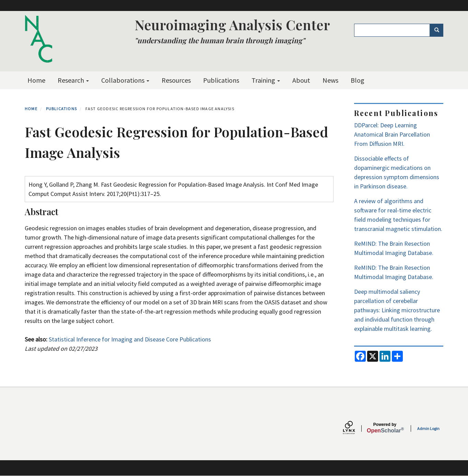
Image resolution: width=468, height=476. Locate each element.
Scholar (385, 428)
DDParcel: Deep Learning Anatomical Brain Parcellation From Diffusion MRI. (392, 134)
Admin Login (428, 428)
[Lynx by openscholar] (355, 428)
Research (73, 80)
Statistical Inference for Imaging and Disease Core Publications (130, 339)
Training (266, 80)
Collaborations (125, 80)
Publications (221, 80)
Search (439, 30)
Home (36, 80)
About (301, 80)
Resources (176, 80)
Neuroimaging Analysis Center (232, 25)
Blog (358, 80)
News (330, 80)
